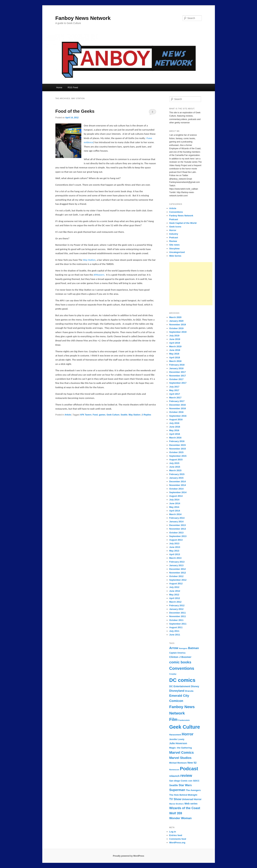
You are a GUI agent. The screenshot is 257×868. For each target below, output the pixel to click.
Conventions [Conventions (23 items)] (182, 668)
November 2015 (178, 449)
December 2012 (178, 569)
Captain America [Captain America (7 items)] (177, 653)
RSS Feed (73, 87)
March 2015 (175, 470)
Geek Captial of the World (183, 223)
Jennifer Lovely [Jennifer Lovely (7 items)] (177, 739)
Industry (174, 234)
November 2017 (178, 376)
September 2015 (178, 456)
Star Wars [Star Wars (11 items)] (185, 785)
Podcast (174, 238)
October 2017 (176, 379)
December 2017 (178, 372)
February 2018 (177, 365)
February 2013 (177, 562)
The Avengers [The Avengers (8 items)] (193, 790)
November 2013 (178, 529)
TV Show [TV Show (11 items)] (175, 799)
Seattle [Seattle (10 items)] (174, 785)
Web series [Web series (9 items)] (191, 804)
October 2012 (176, 576)
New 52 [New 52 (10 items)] (192, 763)
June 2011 (175, 635)
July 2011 (174, 631)
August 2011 (176, 627)
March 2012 (175, 602)
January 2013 (176, 565)
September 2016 (178, 416)
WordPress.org (177, 843)
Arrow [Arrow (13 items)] (174, 648)
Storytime (174, 249)
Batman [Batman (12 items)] (193, 648)
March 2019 (175, 346)
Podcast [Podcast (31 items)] (189, 769)
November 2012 (178, 573)
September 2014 (178, 492)
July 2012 (174, 587)
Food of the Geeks (75, 111)
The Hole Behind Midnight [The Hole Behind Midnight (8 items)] (183, 795)
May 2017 (174, 390)
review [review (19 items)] (186, 776)
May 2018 (174, 354)
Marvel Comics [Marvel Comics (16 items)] (182, 752)
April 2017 (175, 394)
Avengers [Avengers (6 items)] (183, 648)
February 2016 (177, 441)
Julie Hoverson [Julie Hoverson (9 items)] (178, 743)
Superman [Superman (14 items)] (177, 790)
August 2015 (176, 460)
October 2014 (176, 489)
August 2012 (176, 584)
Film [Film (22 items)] (173, 720)
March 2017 (175, 398)
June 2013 (175, 547)
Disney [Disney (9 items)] (195, 686)
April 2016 (175, 434)
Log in (173, 832)
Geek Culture (113, 415)
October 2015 (176, 452)
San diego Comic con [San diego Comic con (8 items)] (181, 781)
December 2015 (178, 445)
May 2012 (174, 595)
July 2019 (174, 336)
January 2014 (176, 522)
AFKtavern (99, 275)
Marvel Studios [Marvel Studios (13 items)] (180, 758)
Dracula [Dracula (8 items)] (189, 691)
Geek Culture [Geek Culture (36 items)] (185, 727)
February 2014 (177, 518)
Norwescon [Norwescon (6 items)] (174, 770)
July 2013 (174, 543)
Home (59, 87)
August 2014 (176, 496)
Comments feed (178, 839)
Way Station (89, 260)
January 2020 (176, 321)
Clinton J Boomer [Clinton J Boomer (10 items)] (180, 657)
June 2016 (175, 427)
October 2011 (176, 620)
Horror (173, 230)
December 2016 (178, 405)
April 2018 (175, 358)
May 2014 (174, 507)
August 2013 (176, 540)
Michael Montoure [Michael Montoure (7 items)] (178, 763)
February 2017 (177, 401)
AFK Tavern (86, 415)
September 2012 (178, 580)
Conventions (176, 212)
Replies (147, 415)
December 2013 (178, 525)
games (102, 415)
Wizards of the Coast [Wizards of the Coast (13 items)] (185, 808)
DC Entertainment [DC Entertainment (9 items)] (180, 686)
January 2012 (176, 609)
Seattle (124, 415)
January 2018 (176, 368)
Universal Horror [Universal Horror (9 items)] (192, 799)
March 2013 (175, 558)
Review (173, 241)
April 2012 (175, 598)
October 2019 (176, 328)
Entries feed (176, 835)
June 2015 (175, 467)
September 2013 (178, 536)
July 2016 (174, 423)
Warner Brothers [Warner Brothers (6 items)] (177, 804)
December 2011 (178, 613)
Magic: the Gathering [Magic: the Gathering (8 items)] (181, 748)
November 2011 (178, 616)
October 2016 (176, 412)
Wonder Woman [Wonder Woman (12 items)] (181, 818)
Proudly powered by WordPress (128, 856)
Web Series (175, 256)
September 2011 (178, 624)
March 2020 (175, 317)
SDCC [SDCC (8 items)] (196, 781)
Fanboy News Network (83, 18)
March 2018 (175, 361)
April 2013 (175, 554)
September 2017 (178, 383)
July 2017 (174, 387)
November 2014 (178, 485)
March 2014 (175, 514)
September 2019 (178, 332)
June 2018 (175, 350)
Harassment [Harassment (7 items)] (175, 735)
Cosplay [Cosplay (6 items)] (173, 674)
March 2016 (175, 438)
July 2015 (174, 463)
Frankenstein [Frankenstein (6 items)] (184, 720)
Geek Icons (175, 227)
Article (68, 415)
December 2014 (178, 481)
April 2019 (175, 343)
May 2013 (174, 551)
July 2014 (174, 500)
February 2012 (177, 605)
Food (95, 415)
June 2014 (175, 503)
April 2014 (175, 511)
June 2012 (175, 591)
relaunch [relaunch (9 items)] (174, 776)
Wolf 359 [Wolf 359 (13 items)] (176, 813)
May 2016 (174, 430)
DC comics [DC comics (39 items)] (182, 680)
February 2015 (177, 474)
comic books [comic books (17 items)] (180, 662)
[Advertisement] (191, 284)
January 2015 (176, 478)
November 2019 (178, 325)
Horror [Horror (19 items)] (188, 734)
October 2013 (176, 533)
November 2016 (178, 408)
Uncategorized (177, 252)
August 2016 (176, 419)
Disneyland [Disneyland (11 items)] (177, 691)
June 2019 (175, 339)
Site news (174, 245)
